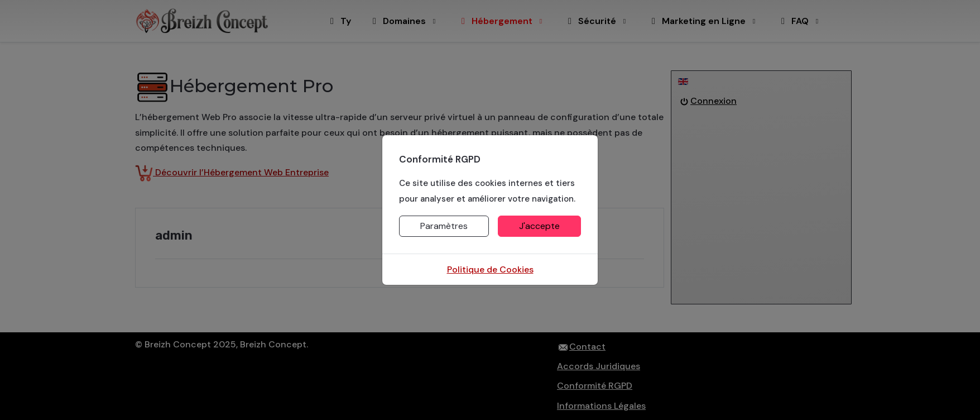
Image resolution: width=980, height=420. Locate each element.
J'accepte (539, 226)
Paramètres (444, 226)
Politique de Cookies (490, 269)
